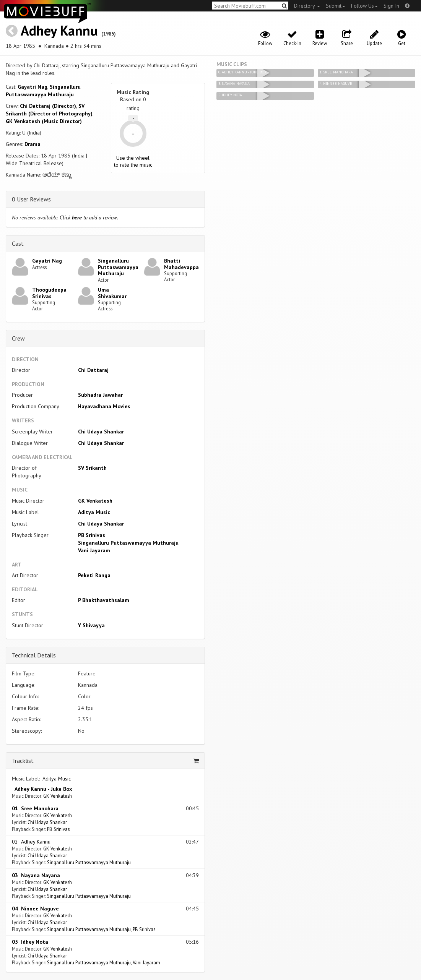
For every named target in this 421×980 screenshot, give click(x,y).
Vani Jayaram (94, 550)
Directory (307, 6)
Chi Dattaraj (93, 370)
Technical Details (34, 655)
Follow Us (364, 6)
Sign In (391, 6)
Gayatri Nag (33, 87)
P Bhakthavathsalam (104, 600)
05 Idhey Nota (30, 942)
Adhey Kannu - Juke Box (42, 789)
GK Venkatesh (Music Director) (44, 121)
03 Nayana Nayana (36, 875)
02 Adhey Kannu (31, 842)
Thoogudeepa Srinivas (49, 293)
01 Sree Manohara (35, 808)
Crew (18, 338)
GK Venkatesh (95, 501)
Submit (336, 6)
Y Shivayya (91, 625)
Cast (18, 243)
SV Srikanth (92, 468)
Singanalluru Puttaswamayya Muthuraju (118, 267)
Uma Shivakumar (112, 293)
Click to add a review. (89, 217)
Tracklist (23, 761)
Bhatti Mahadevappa (181, 264)
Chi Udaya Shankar (101, 432)
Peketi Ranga (94, 575)
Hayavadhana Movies (104, 406)
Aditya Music (94, 512)
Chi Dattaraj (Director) (48, 106)
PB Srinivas (92, 535)
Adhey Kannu (59, 30)
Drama (33, 144)
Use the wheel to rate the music (133, 161)
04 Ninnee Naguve (35, 909)
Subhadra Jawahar (100, 395)
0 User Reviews (31, 199)
